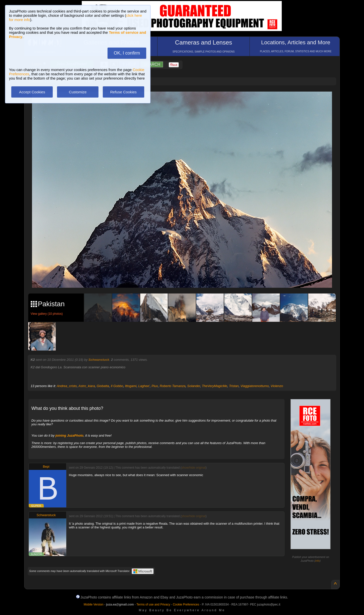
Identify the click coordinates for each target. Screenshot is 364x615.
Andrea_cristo (67, 386)
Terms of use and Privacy (153, 604)
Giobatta (103, 386)
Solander (194, 386)
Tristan (234, 386)
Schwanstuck (99, 360)
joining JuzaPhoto (69, 435)
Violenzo (277, 386)
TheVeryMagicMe (214, 386)
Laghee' (144, 386)
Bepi (46, 467)
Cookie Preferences (186, 604)
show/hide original (193, 468)
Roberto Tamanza (173, 386)
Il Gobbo (117, 386)
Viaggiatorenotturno (255, 386)
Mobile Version (94, 604)
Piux (155, 386)
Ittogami (131, 386)
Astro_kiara (87, 386)
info (317, 561)
